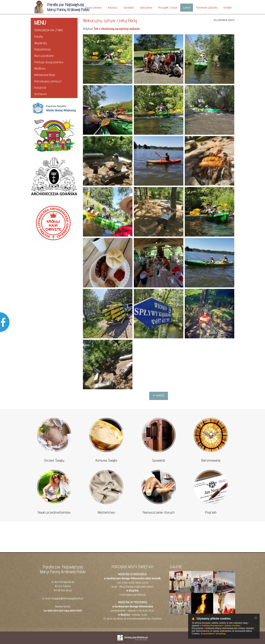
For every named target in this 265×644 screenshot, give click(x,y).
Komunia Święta (106, 460)
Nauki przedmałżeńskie (54, 512)
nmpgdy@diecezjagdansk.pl (67, 598)
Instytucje (40, 87)
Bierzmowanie (211, 460)
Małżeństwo (106, 512)
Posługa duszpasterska (49, 62)
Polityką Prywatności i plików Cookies (221, 626)
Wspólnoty (41, 43)
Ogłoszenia (146, 8)
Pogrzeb (211, 512)
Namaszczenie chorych (159, 512)
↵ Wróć (159, 396)
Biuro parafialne (44, 56)
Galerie (187, 8)
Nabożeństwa (43, 49)
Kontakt (228, 8)
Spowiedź (129, 8)
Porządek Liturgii (168, 8)
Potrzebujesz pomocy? (48, 81)
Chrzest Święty (54, 460)
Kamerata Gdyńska (207, 8)
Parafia (39, 37)
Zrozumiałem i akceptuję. (213, 634)
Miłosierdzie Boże (45, 75)
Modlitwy (40, 68)
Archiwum (41, 94)
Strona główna (93, 8)
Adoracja (112, 8)
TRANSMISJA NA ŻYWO (49, 30)
